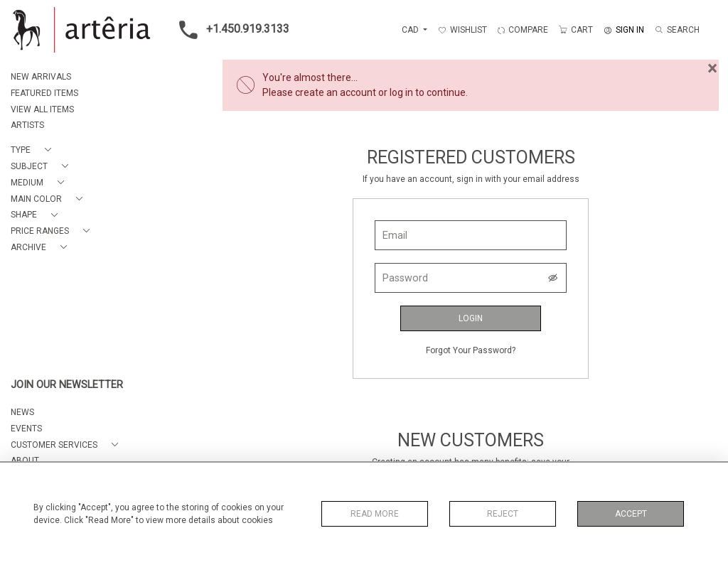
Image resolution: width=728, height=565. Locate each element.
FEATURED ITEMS (44, 93)
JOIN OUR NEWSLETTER (67, 385)
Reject (503, 514)
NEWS (22, 412)
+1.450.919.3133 (230, 30)
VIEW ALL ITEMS (42, 109)
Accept (631, 514)
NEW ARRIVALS (41, 77)
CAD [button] (411, 30)
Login (471, 318)
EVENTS (26, 429)
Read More (375, 514)
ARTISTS (27, 125)
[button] (34, 150)
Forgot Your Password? (471, 350)
